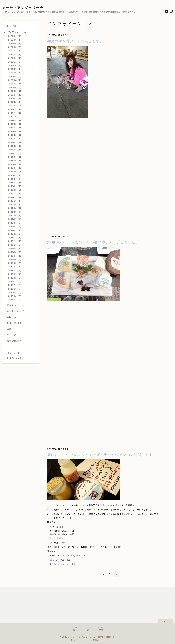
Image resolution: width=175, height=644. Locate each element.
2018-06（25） (16, 172)
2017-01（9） (15, 234)
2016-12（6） (15, 238)
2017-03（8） (15, 226)
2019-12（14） (16, 109)
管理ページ (98, 640)
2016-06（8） (15, 259)
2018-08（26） (16, 164)
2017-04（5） (15, 223)
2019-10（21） (16, 117)
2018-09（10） (16, 161)
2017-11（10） (16, 197)
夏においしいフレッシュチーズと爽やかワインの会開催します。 (102, 455)
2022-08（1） (15, 40)
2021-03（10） (16, 84)
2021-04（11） (16, 80)
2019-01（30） (16, 150)
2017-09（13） (16, 205)
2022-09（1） (15, 36)
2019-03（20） (16, 142)
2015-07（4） (15, 300)
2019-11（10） (16, 113)
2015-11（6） (15, 285)
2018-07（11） (16, 168)
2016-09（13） (16, 248)
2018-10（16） (16, 157)
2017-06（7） (15, 216)
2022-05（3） (15, 47)
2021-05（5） (15, 76)
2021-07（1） (15, 69)
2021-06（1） (15, 73)
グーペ (87, 640)
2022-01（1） (15, 58)
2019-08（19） (16, 124)
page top (165, 621)
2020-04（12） (16, 95)
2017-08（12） (16, 208)
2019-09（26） (16, 120)
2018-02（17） (16, 186)
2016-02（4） (15, 274)
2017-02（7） (15, 230)
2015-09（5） (15, 292)
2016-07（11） (16, 256)
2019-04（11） (16, 139)
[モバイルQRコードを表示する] (21, 358)
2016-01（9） (15, 278)
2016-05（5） (15, 263)
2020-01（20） (16, 106)
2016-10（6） (15, 245)
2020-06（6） (15, 87)
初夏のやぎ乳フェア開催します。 (75, 41)
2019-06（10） (16, 131)
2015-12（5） (15, 281)
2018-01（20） (16, 190)
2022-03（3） (15, 55)
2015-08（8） (15, 296)
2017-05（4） (15, 219)
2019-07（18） (16, 128)
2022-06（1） (15, 43)
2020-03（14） (16, 98)
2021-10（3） (15, 65)
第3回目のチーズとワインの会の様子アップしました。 (93, 242)
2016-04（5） (15, 267)
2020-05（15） (16, 91)
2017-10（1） (15, 201)
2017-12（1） (15, 194)
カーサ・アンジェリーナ (23, 8)
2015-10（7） (15, 289)
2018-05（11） (16, 175)
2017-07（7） (15, 212)
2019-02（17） (16, 146)
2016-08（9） (15, 252)
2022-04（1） (15, 51)
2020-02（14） (16, 102)
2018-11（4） (15, 153)
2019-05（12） (16, 135)
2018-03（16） (16, 183)
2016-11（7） (15, 241)
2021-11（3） (15, 62)
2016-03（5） (15, 271)
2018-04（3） (15, 179)
